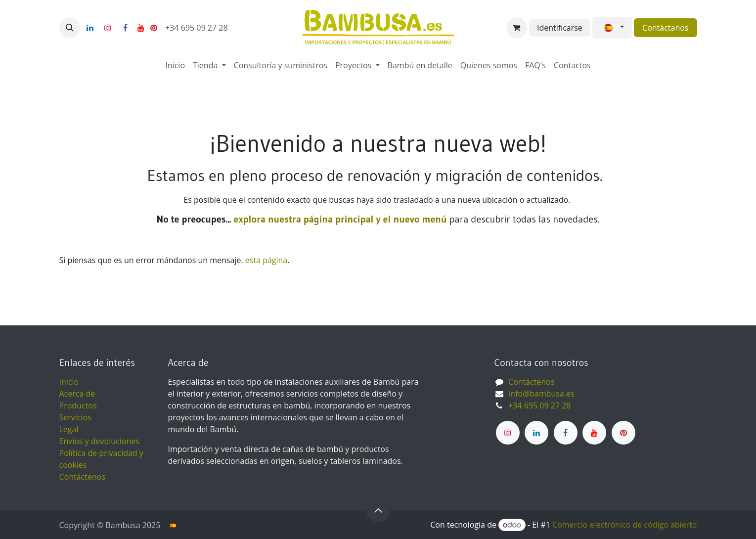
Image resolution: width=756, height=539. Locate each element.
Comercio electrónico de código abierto (624, 525)
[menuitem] (175, 65)
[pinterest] (154, 28)
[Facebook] (126, 28)
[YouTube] (141, 28)
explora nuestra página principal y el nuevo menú (339, 219)
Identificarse (560, 28)
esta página (266, 260)
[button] (70, 28)
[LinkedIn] (90, 28)
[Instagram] (108, 28)
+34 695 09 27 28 (198, 28)
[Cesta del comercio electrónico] (517, 28)
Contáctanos (665, 28)
